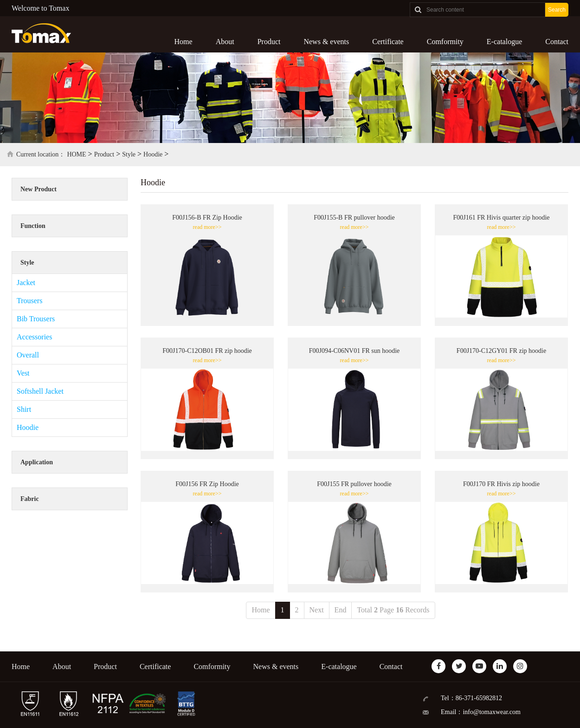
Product (269, 42)
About (225, 42)
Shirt (24, 409)
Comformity (445, 42)
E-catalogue (504, 42)
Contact (557, 42)
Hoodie (153, 154)
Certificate (388, 42)
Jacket (26, 283)
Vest (23, 373)
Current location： (41, 154)
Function (33, 226)
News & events (326, 42)
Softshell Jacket (40, 391)
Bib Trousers (36, 319)
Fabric (30, 499)
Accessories (34, 337)
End (341, 610)
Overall (28, 355)
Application (37, 462)
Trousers (29, 301)
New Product (39, 189)
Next (317, 610)
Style (129, 154)
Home (184, 42)
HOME (76, 154)
